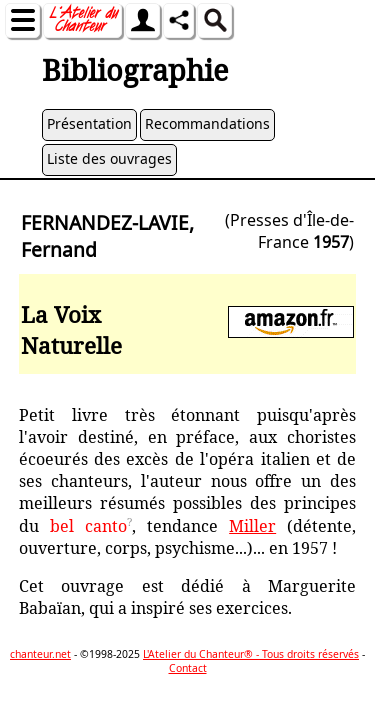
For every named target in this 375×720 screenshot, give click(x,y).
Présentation (89, 123)
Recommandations (207, 123)
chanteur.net (40, 654)
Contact (188, 668)
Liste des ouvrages (109, 158)
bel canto (88, 526)
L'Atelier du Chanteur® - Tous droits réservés (251, 654)
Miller (252, 526)
